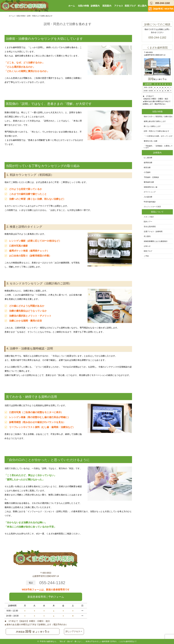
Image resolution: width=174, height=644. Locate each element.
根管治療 (147, 168)
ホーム (72, 6)
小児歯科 (147, 172)
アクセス (119, 6)
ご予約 (146, 256)
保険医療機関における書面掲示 (156, 241)
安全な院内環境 (150, 227)
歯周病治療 (148, 163)
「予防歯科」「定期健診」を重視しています (158, 147)
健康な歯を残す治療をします (155, 121)
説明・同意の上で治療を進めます (156, 131)
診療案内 (95, 6)
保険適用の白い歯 (151, 187)
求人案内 (142, 6)
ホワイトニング (150, 192)
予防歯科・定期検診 (151, 177)
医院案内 (107, 6)
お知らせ (147, 246)
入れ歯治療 (148, 197)
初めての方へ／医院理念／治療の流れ (158, 117)
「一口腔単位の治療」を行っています (158, 136)
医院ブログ (130, 6)
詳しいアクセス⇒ (74, 631)
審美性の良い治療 (151, 141)
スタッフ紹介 (149, 217)
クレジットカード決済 (152, 207)
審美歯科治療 (149, 182)
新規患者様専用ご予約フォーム (46, 597)
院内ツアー (148, 222)
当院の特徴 (83, 6)
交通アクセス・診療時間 (153, 232)
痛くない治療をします (152, 126)
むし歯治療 (148, 158)
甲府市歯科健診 (150, 202)
